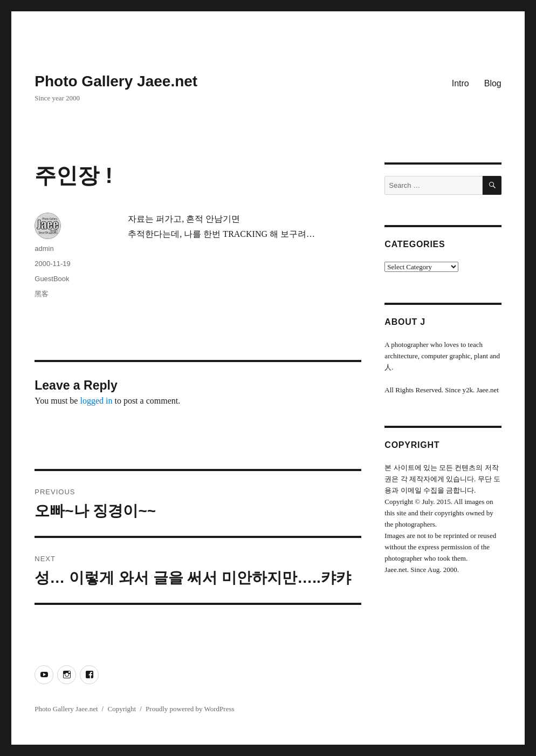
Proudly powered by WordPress (190, 709)
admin (44, 248)
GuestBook (52, 279)
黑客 (42, 294)
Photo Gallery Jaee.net (116, 81)
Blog (493, 83)
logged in (96, 401)
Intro (461, 83)
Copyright (122, 709)
